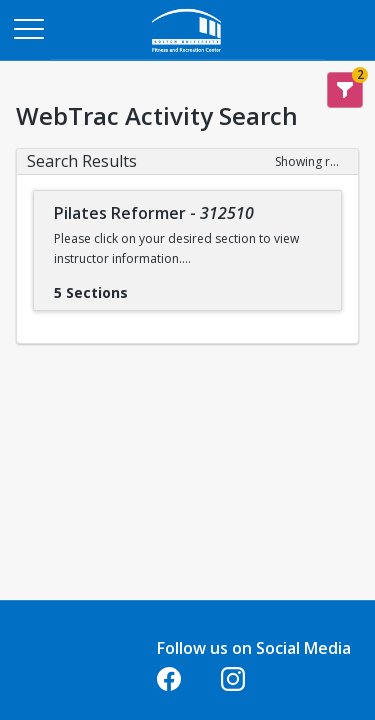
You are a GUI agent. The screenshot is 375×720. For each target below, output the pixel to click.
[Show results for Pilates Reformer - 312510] (144, 286)
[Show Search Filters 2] (345, 90)
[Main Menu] (28, 28)
